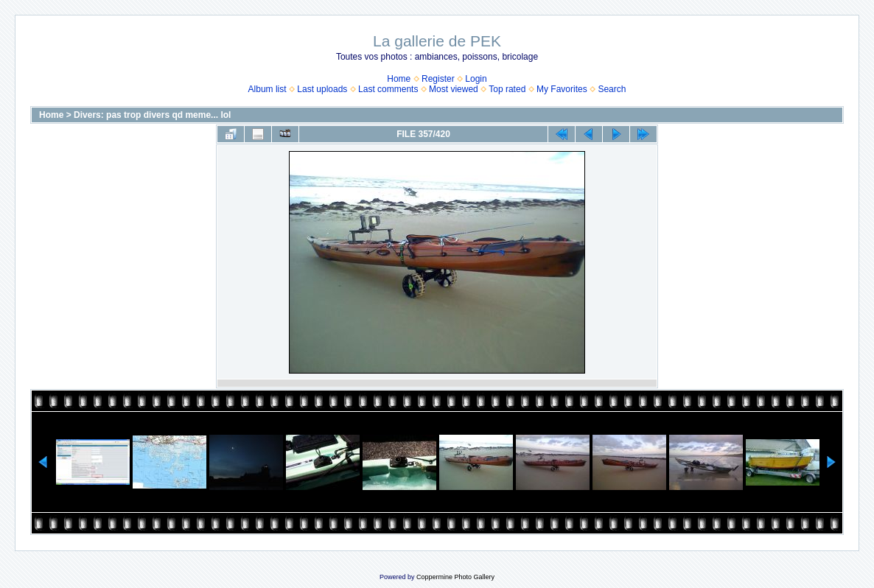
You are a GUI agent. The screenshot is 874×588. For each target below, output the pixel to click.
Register (438, 79)
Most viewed (454, 89)
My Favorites (562, 89)
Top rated (507, 89)
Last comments (388, 89)
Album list (268, 89)
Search (612, 89)
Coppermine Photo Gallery (455, 577)
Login (476, 79)
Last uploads (322, 89)
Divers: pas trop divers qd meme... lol (152, 115)
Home (399, 79)
